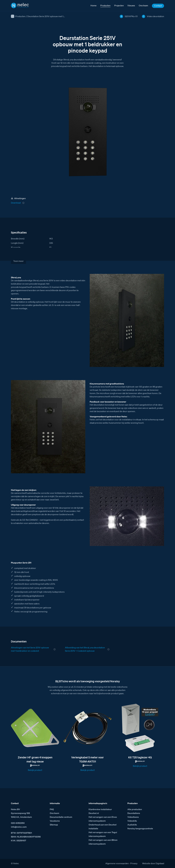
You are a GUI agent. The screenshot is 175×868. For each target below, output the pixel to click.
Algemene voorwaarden (117, 863)
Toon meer (18, 261)
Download (16, 203)
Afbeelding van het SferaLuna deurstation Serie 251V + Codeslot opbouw (85, 649)
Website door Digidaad (153, 863)
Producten (20, 16)
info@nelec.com (19, 827)
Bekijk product (35, 770)
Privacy (134, 863)
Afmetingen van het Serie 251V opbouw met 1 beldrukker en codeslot (30, 649)
